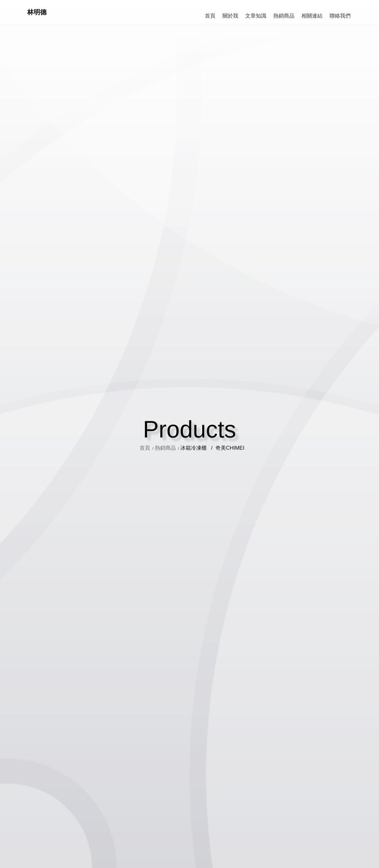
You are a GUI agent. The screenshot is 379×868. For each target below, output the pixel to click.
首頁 (152, 448)
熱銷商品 (171, 448)
